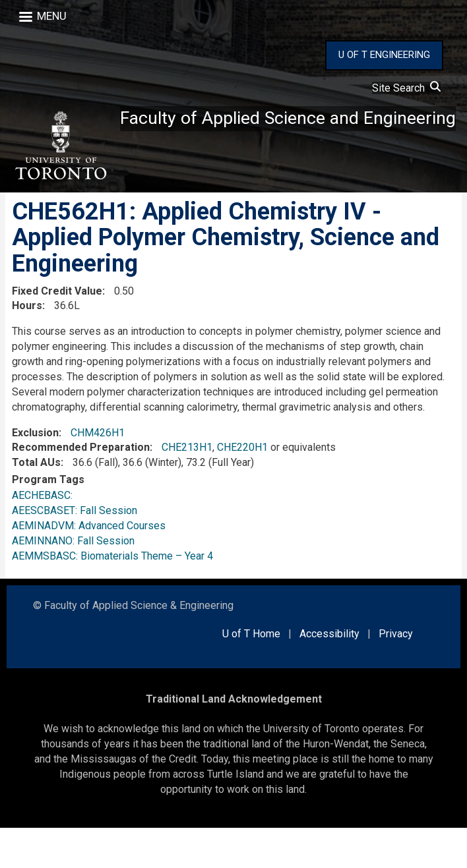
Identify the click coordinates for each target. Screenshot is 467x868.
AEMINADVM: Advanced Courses (89, 566)
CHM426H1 (98, 473)
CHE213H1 (187, 487)
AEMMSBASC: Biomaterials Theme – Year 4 (112, 596)
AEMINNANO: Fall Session (73, 581)
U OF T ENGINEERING (384, 55)
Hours (27, 346)
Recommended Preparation (81, 487)
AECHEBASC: (45, 535)
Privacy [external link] (396, 674)
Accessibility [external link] (329, 674)
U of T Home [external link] (251, 674)
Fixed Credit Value (57, 331)
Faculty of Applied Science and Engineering (195, 219)
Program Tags (48, 520)
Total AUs (36, 503)
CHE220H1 (242, 487)
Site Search (406, 88)
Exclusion (35, 473)
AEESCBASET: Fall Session (75, 551)
